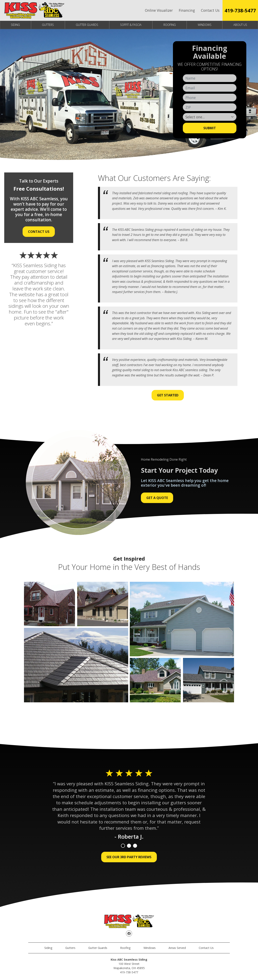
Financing (187, 10)
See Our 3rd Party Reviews (129, 857)
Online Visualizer (159, 10)
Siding (15, 25)
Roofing (170, 25)
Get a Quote (157, 498)
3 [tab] (135, 846)
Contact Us (210, 10)
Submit (210, 128)
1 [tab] (123, 846)
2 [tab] (129, 846)
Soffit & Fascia (131, 25)
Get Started (168, 395)
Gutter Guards (87, 25)
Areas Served (177, 948)
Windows (205, 25)
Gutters (48, 25)
